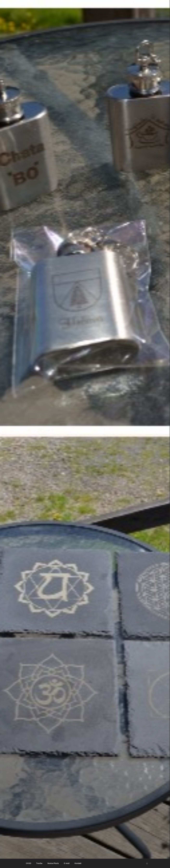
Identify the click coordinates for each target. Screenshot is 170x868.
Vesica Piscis (53, 863)
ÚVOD (29, 863)
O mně (67, 863)
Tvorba (39, 863)
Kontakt (78, 863)
